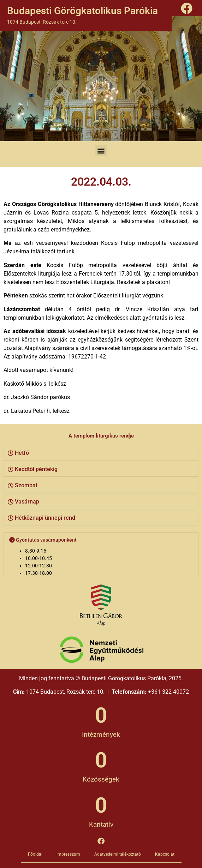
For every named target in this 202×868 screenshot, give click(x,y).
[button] (101, 150)
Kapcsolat (165, 854)
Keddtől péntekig (36, 469)
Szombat (26, 485)
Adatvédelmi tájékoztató (118, 854)
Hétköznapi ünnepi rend (45, 518)
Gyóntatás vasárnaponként (46, 540)
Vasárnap (27, 502)
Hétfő (22, 453)
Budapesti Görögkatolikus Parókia (82, 11)
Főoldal (35, 854)
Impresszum (68, 854)
